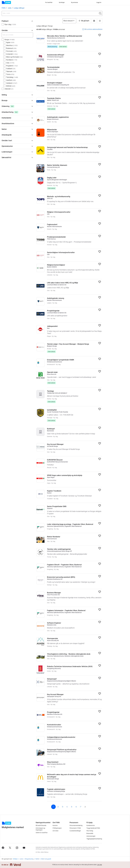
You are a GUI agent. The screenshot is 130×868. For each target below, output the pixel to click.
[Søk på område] (17, 35)
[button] (84, 21)
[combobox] (52, 13)
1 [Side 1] (53, 807)
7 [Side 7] (81, 807)
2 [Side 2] (58, 807)
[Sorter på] (69, 21)
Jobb (10, 8)
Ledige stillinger (19, 8)
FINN (4, 8)
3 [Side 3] (63, 807)
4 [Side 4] (67, 807)
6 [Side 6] (76, 807)
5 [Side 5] (72, 807)
